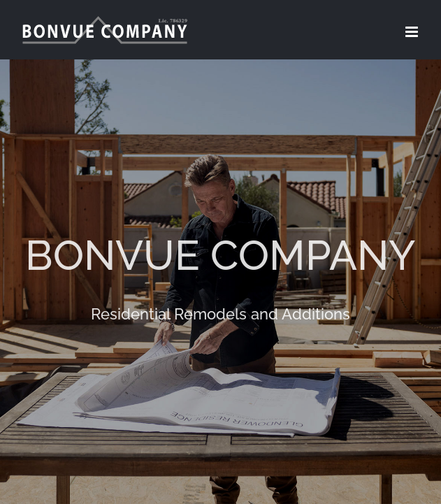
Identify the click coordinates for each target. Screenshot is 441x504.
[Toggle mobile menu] (413, 32)
